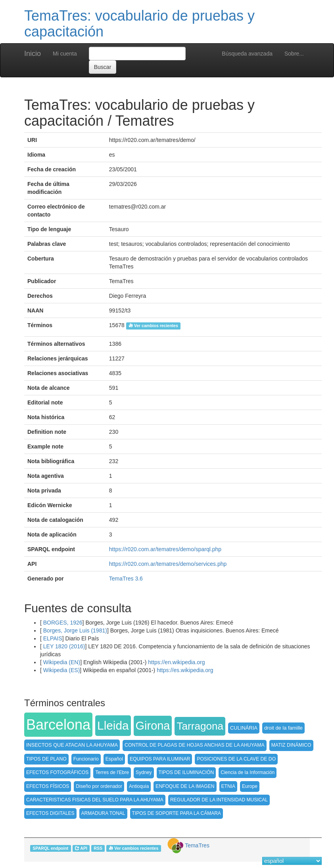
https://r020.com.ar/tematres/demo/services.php (168, 564)
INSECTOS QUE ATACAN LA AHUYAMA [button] (72, 745)
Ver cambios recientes (153, 326)
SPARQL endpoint (50, 848)
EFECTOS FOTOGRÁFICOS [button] (57, 772)
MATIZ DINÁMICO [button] (291, 745)
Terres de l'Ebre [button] (112, 772)
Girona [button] (153, 726)
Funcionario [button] (86, 759)
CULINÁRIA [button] (244, 728)
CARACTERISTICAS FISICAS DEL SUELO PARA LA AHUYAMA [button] (95, 800)
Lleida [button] (113, 725)
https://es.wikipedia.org (185, 670)
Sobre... (294, 54)
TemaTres (197, 845)
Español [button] (114, 759)
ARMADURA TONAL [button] (103, 813)
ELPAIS (52, 638)
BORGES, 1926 (62, 623)
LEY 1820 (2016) (63, 646)
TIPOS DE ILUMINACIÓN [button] (186, 772)
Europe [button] (250, 786)
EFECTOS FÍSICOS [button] (48, 786)
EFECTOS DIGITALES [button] (50, 813)
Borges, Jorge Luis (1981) (74, 630)
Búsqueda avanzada (247, 54)
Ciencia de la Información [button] (248, 772)
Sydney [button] (144, 772)
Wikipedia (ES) (61, 670)
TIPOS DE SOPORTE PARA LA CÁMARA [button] (177, 813)
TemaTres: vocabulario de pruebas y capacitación (139, 24)
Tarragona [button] (200, 726)
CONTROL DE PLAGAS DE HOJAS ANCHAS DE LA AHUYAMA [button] (195, 745)
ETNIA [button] (228, 786)
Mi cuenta (65, 54)
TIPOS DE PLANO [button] (46, 759)
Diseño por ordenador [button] (99, 786)
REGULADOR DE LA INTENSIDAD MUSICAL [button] (219, 800)
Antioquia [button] (139, 786)
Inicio (33, 54)
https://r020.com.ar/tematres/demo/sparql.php (165, 549)
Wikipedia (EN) (61, 662)
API (81, 848)
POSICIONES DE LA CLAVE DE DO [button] (236, 759)
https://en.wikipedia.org (176, 662)
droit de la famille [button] (283, 728)
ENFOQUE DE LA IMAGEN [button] (185, 786)
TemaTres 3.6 (126, 579)
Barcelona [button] (58, 725)
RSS (98, 848)
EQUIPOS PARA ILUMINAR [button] (160, 759)
